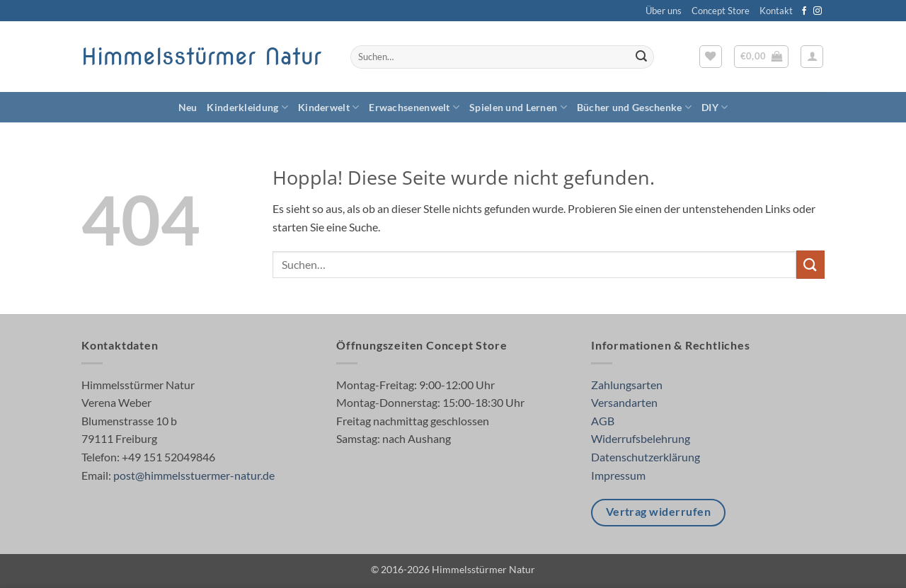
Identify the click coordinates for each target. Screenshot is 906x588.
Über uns (664, 11)
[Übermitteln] (641, 57)
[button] (762, 57)
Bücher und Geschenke (634, 107)
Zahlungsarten (627, 385)
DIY (715, 107)
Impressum (618, 475)
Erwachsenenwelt (414, 107)
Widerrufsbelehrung (641, 438)
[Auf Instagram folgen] (818, 11)
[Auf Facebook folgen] (804, 11)
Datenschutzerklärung (646, 457)
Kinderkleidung (247, 107)
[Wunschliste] (711, 57)
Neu (188, 107)
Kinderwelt (328, 107)
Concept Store (721, 11)
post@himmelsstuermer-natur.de (194, 475)
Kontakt (776, 11)
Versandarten (624, 402)
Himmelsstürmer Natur (201, 57)
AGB (603, 421)
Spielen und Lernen (518, 107)
